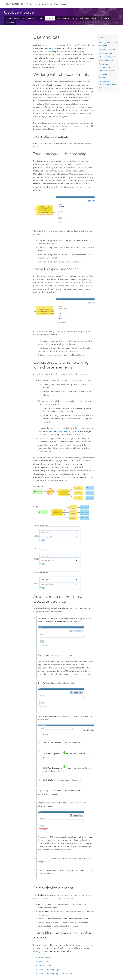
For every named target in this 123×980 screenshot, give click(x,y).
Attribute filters (44, 956)
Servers (37, 4)
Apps (64, 4)
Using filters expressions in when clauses (108, 85)
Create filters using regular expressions (55, 972)
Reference (10, 22)
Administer (105, 18)
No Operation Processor (69, 431)
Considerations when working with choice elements (107, 57)
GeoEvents (49, 48)
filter (45, 404)
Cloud (57, 4)
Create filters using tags (48, 968)
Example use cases (107, 50)
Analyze (50, 18)
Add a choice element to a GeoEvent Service (107, 67)
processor (55, 404)
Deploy (31, 18)
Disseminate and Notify (67, 18)
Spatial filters (44, 960)
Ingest (41, 18)
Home (8, 18)
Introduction (20, 18)
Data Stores (47, 4)
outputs (49, 431)
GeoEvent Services (88, 18)
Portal (29, 4)
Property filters (44, 964)
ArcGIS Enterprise (14, 4)
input (40, 404)
